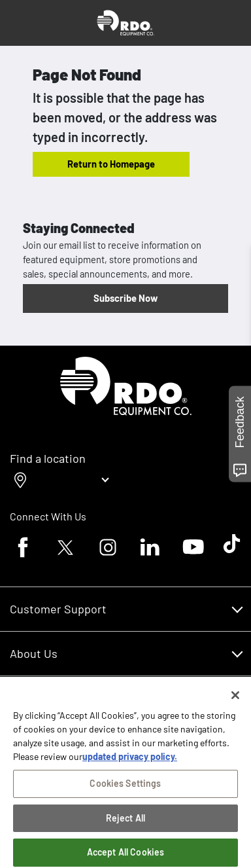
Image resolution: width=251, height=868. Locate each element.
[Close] (235, 698)
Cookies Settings (125, 786)
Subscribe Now (125, 298)
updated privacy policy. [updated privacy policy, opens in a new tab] (130, 759)
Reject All (125, 821)
